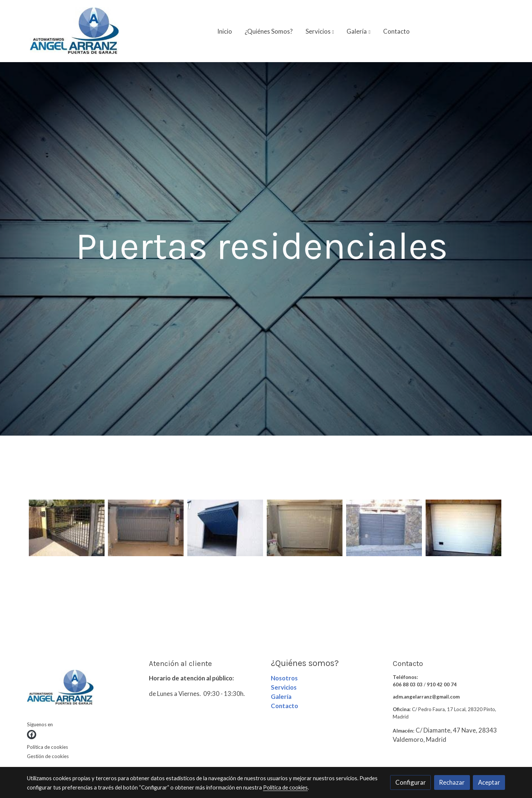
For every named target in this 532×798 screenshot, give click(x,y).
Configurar (411, 782)
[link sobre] (83, 689)
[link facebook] (32, 735)
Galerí (279, 696)
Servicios (284, 687)
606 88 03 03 (408, 684)
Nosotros (284, 678)
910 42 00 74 (442, 684)
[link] (74, 31)
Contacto (284, 706)
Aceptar (489, 782)
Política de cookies (47, 747)
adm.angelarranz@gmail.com (426, 697)
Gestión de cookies (48, 756)
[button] (320, 31)
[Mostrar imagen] (67, 528)
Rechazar (452, 782)
